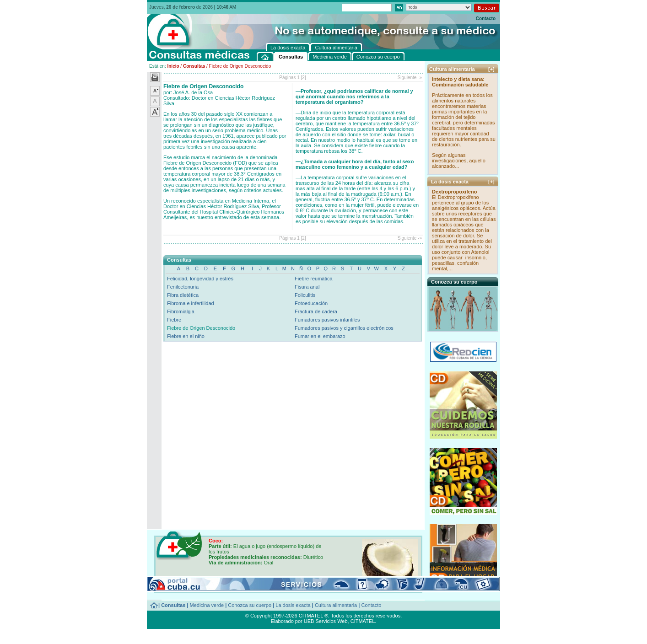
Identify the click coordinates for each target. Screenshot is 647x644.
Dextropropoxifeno (454, 192)
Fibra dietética (183, 295)
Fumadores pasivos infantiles (327, 320)
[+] (491, 69)
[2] (304, 78)
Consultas (194, 66)
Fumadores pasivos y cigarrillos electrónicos (344, 328)
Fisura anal (307, 287)
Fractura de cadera (316, 311)
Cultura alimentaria (336, 605)
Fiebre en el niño (186, 336)
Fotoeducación (311, 303)
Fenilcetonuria (183, 287)
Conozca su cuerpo (250, 605)
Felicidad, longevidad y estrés (200, 279)
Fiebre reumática (314, 279)
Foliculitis (305, 295)
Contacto (486, 19)
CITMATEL (363, 621)
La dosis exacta (293, 605)
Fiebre (174, 320)
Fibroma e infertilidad (191, 303)
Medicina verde (207, 605)
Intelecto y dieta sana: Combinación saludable (460, 82)
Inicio (173, 66)
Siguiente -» (410, 78)
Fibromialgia (181, 311)
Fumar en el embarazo (320, 336)
